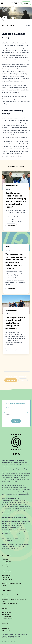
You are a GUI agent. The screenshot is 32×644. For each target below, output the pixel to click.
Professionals (6, 577)
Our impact (6, 564)
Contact (26, 3)
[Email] (16, 415)
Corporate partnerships (10, 603)
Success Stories (8, 25)
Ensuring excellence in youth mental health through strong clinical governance (15, 323)
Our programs (6, 562)
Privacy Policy (11, 641)
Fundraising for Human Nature (12, 595)
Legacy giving (7, 617)
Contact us (6, 628)
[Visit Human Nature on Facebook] (13, 454)
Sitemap (4, 641)
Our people (6, 566)
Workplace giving (8, 619)
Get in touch (11, 380)
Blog (3, 581)
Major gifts (6, 615)
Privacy (4, 586)
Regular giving (7, 613)
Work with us (6, 597)
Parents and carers (8, 579)
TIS (17, 549)
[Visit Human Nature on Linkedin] (19, 454)
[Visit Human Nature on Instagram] (16, 454)
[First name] (16, 408)
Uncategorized (11, 310)
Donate (23, 380)
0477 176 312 (6, 630)
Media (8, 247)
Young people (6, 575)
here (15, 513)
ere (10, 540)
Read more (11, 225)
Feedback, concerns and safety (12, 583)
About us (5, 560)
